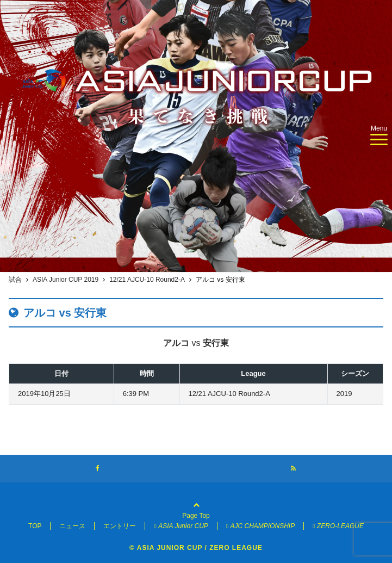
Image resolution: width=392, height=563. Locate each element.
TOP (35, 526)
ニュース (72, 526)
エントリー (120, 526)
